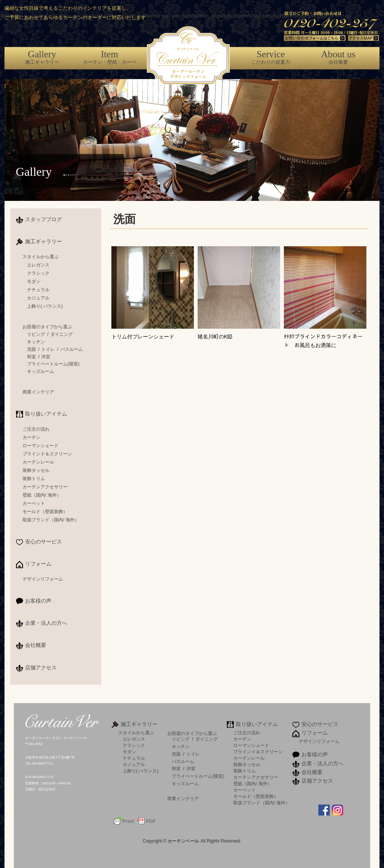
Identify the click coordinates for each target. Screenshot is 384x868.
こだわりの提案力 (271, 57)
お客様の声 (38, 601)
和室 (31, 357)
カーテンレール (38, 462)
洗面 (31, 349)
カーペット (34, 503)
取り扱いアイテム (46, 414)
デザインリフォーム (43, 579)
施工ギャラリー (42, 57)
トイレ (48, 349)
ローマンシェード (40, 446)
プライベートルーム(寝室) (53, 364)
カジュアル (38, 298)
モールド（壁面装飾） (45, 512)
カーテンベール (184, 841)
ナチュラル (38, 290)
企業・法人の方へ (46, 623)
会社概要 (338, 57)
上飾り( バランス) (45, 306)
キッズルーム (40, 371)
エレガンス (38, 265)
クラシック (38, 273)
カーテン (31, 437)
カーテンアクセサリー (45, 487)
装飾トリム (34, 479)
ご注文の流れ (36, 429)
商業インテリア (38, 392)
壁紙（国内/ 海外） (42, 495)
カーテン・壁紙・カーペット (109, 61)
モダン (34, 281)
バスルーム (72, 349)
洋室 (46, 357)
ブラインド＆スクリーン (47, 454)
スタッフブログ (43, 219)
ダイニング (61, 334)
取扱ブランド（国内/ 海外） (51, 520)
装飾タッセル (36, 470)
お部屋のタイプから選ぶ (47, 327)
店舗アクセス (41, 667)
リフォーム (38, 564)
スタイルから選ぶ (40, 257)
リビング (36, 334)
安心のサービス (43, 542)
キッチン (36, 342)
